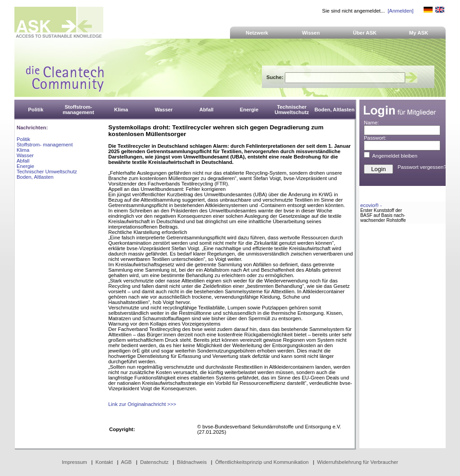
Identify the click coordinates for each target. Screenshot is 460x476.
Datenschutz (154, 462)
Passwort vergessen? (422, 167)
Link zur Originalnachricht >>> (142, 404)
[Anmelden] (400, 11)
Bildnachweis (192, 462)
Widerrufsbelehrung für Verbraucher (358, 462)
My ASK (419, 33)
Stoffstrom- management (45, 145)
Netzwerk (257, 33)
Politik (23, 139)
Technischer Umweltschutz (47, 172)
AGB (126, 462)
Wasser (25, 155)
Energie (25, 166)
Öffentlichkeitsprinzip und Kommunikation (262, 462)
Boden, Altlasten (35, 177)
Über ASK (365, 33)
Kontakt (104, 462)
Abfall (23, 161)
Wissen (311, 33)
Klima (23, 150)
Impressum (75, 462)
